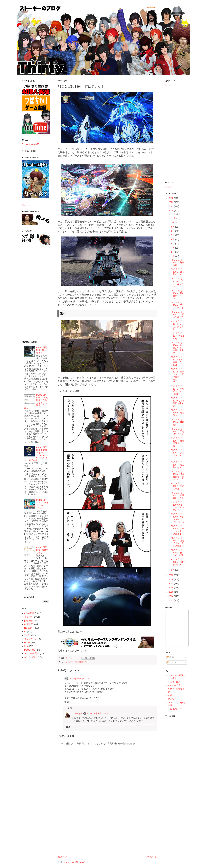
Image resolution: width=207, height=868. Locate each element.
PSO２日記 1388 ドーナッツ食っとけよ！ (177, 530)
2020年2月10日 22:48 (97, 713)
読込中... (26, 205)
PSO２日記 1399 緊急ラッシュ (177, 413)
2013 (171, 600)
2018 (171, 579)
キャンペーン (31, 639)
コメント (173, 662)
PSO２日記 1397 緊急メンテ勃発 (177, 431)
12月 (174, 214)
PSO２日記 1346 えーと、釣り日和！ (177, 325)
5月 (173, 244)
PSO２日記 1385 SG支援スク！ (178, 562)
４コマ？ (70, 662)
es (25, 631)
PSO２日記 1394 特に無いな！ (177, 465)
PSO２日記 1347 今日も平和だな (177, 314)
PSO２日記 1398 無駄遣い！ (177, 422)
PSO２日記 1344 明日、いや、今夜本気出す (177, 348)
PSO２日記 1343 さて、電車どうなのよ (178, 361)
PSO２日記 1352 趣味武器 (177, 262)
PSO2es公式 (174, 685)
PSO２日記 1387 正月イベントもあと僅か (177, 542)
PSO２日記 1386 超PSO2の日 (177, 553)
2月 (173, 256)
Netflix (27, 642)
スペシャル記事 (32, 653)
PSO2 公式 (174, 682)
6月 (173, 239)
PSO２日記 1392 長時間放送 (177, 486)
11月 (174, 218)
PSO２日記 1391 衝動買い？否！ (177, 495)
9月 (173, 227)
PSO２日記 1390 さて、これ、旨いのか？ (178, 506)
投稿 (170, 657)
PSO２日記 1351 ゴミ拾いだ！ (177, 272)
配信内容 (29, 621)
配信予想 (29, 624)
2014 (171, 596)
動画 (26, 646)
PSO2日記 (79, 662)
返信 (67, 702)
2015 (171, 592)
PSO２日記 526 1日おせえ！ (42, 350)
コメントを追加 (66, 736)
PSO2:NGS (30, 650)
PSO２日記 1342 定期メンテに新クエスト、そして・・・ (177, 376)
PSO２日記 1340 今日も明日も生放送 (178, 402)
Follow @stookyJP (30, 144)
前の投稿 (152, 857)
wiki (170, 695)
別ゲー (88, 662)
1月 (173, 570)
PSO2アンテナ (175, 709)
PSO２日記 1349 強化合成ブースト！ (177, 294)
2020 (171, 211)
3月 (173, 252)
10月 (174, 223)
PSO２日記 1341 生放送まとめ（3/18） (177, 390)
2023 (171, 198)
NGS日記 (29, 628)
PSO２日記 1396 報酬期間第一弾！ (177, 442)
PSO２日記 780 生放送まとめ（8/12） (42, 504)
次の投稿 (63, 857)
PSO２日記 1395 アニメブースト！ (177, 454)
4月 (173, 248)
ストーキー (77, 713)
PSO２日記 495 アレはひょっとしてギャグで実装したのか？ (37, 401)
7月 (173, 235)
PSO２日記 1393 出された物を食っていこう (177, 475)
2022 (171, 202)
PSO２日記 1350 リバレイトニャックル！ (178, 283)
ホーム (107, 857)
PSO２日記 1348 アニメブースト (177, 305)
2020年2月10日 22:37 (80, 679)
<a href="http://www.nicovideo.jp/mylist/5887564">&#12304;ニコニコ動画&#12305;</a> (177, 628)
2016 (171, 588)
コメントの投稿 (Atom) (74, 862)
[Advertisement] (107, 831)
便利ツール (173, 699)
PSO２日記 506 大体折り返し (43, 550)
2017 (171, 583)
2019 (171, 575)
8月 (173, 231)
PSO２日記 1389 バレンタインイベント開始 (177, 518)
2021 (171, 206)
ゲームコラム (31, 657)
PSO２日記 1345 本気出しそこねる (178, 336)
